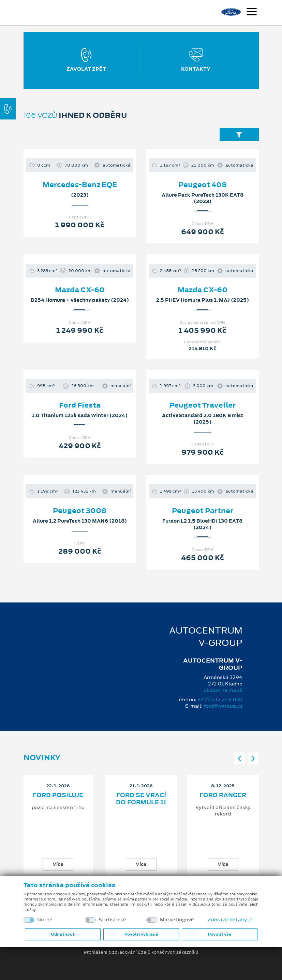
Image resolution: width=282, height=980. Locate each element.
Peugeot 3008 (80, 511)
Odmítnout (63, 934)
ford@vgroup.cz (223, 706)
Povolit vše (219, 934)
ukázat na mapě (223, 690)
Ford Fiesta (80, 405)
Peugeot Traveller (202, 405)
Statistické (112, 920)
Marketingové (177, 920)
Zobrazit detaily (231, 920)
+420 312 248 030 (220, 699)
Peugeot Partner (203, 511)
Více (58, 864)
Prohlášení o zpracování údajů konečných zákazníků (141, 952)
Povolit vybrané (141, 934)
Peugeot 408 (203, 185)
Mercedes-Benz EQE (80, 185)
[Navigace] (252, 13)
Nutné (45, 920)
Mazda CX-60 (80, 290)
